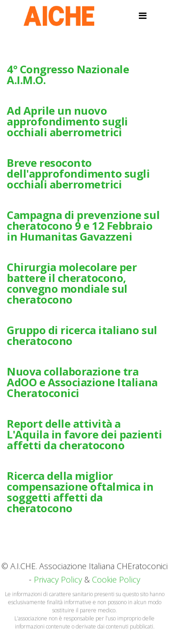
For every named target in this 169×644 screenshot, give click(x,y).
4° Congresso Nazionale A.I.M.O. (68, 74)
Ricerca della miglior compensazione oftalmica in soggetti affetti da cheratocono (80, 492)
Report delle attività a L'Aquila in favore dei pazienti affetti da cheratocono (84, 434)
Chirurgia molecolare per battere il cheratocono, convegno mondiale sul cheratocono (72, 283)
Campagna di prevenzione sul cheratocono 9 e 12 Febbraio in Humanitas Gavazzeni (83, 226)
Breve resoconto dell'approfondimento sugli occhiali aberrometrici (78, 173)
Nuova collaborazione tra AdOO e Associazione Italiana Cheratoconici (82, 382)
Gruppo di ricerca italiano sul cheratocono (82, 335)
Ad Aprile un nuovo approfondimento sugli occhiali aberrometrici (67, 121)
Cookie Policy (116, 581)
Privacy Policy (58, 581)
